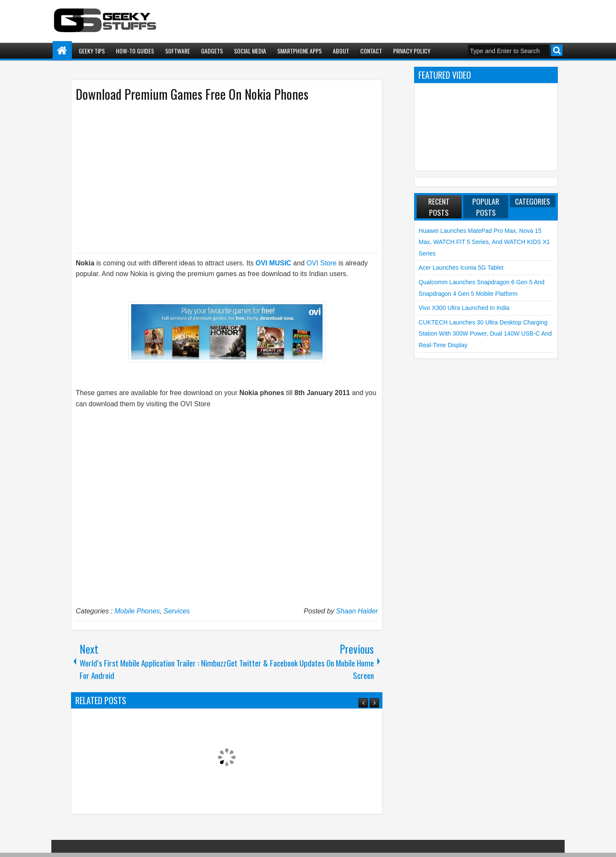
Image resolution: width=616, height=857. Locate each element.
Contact (371, 51)
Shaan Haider (357, 611)
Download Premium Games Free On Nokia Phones (192, 94)
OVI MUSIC (273, 263)
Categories (533, 201)
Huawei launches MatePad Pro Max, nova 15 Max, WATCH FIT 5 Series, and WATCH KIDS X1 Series (484, 242)
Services (176, 611)
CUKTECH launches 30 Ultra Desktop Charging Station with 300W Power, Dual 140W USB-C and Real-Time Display (485, 334)
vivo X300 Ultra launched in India (464, 308)
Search (557, 50)
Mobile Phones (137, 611)
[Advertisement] (218, 177)
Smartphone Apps (299, 51)
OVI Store (322, 263)
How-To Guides (135, 51)
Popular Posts (486, 207)
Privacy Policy (412, 51)
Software (178, 51)
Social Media (250, 51)
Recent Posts (439, 207)
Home (62, 51)
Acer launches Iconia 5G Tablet (461, 268)
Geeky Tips (92, 51)
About (341, 51)
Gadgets (212, 51)
